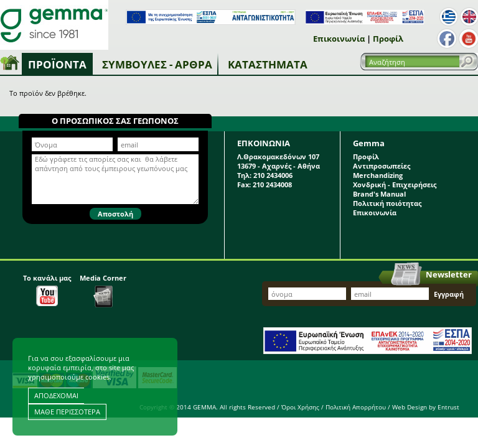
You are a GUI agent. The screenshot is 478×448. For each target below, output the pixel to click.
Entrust (448, 407)
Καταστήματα (268, 64)
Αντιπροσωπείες (382, 166)
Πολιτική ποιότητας (387, 203)
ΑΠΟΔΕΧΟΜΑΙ (56, 395)
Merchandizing (378, 175)
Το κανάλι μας (47, 290)
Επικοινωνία (339, 39)
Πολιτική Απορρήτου (356, 407)
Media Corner (103, 290)
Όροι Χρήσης (300, 407)
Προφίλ (388, 39)
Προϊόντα (57, 64)
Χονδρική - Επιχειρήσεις (395, 184)
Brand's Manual (379, 194)
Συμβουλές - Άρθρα (157, 64)
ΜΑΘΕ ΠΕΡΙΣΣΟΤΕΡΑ (67, 412)
